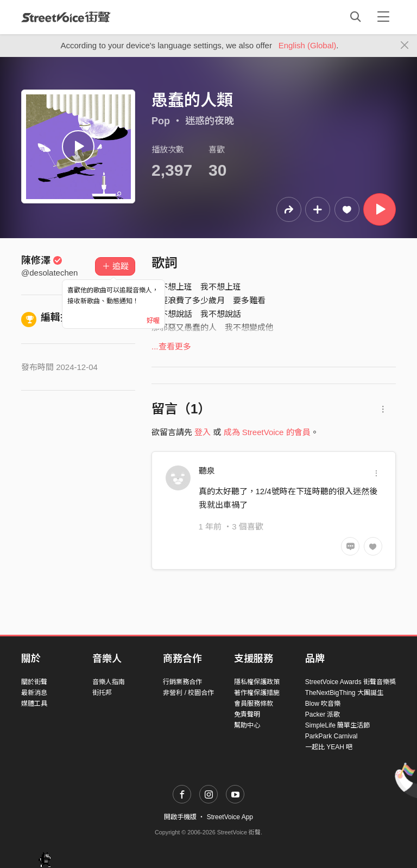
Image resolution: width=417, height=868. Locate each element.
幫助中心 (247, 725)
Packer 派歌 (323, 714)
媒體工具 (34, 704)
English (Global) (308, 45)
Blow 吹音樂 (323, 704)
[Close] (405, 46)
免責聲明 (247, 714)
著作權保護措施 (257, 693)
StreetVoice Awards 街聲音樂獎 (350, 682)
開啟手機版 (180, 817)
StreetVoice (66, 17)
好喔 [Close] (153, 321)
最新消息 (34, 693)
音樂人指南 (109, 682)
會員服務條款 (254, 704)
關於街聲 (34, 682)
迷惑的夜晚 (210, 121)
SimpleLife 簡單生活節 (337, 725)
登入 (203, 432)
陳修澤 (42, 260)
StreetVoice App (230, 817)
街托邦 (102, 693)
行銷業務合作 (182, 682)
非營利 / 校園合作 (188, 693)
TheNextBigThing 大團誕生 (344, 693)
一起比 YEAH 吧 (329, 747)
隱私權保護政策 (257, 682)
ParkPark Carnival (331, 736)
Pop (161, 121)
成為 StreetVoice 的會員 (267, 432)
